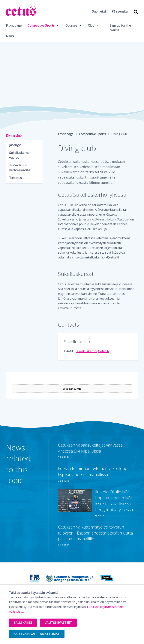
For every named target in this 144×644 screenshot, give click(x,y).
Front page (14, 25)
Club (91, 25)
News (10, 36)
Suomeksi (99, 11)
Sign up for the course (120, 28)
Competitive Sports (41, 25)
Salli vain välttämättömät (37, 634)
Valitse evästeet (58, 623)
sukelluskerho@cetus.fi (93, 351)
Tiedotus (15, 178)
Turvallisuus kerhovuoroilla (20, 168)
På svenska (120, 11)
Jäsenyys (15, 145)
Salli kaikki (23, 623)
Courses (71, 25)
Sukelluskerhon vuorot (20, 155)
